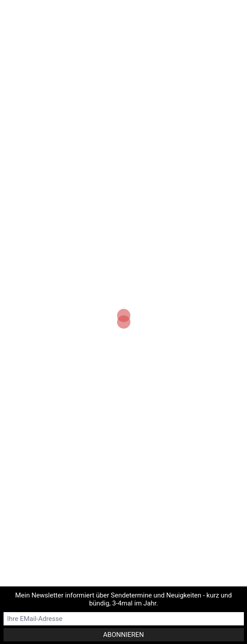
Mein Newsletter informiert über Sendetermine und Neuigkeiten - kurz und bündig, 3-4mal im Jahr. (123, 599)
